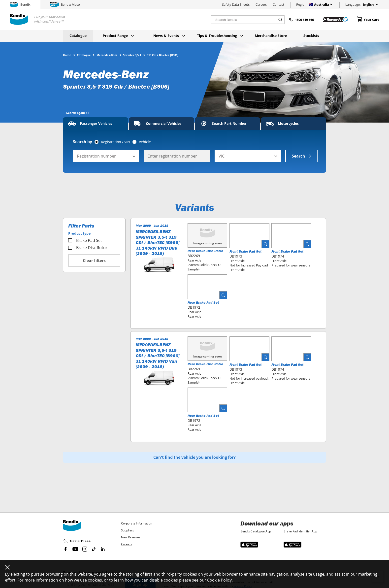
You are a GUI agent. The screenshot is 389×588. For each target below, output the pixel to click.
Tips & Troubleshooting (220, 36)
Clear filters (94, 261)
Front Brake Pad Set (245, 251)
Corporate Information (137, 523)
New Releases (131, 537)
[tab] (78, 113)
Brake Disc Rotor (88, 248)
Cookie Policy (219, 580)
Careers (261, 4)
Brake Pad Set (85, 240)
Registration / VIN (115, 142)
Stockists (311, 36)
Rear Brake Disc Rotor (205, 251)
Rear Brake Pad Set (203, 302)
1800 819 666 (77, 541)
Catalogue (78, 36)
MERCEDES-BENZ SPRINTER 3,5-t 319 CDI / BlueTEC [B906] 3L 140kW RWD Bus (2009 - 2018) (158, 243)
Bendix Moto (65, 4)
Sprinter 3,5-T (132, 55)
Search (301, 156)
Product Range (118, 36)
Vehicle (145, 142)
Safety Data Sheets (236, 4)
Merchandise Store (271, 36)
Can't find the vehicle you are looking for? (194, 457)
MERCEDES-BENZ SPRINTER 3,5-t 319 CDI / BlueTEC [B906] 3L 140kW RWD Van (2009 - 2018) (158, 356)
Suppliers (128, 530)
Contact (278, 4)
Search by (82, 142)
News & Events (169, 36)
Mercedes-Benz (107, 55)
